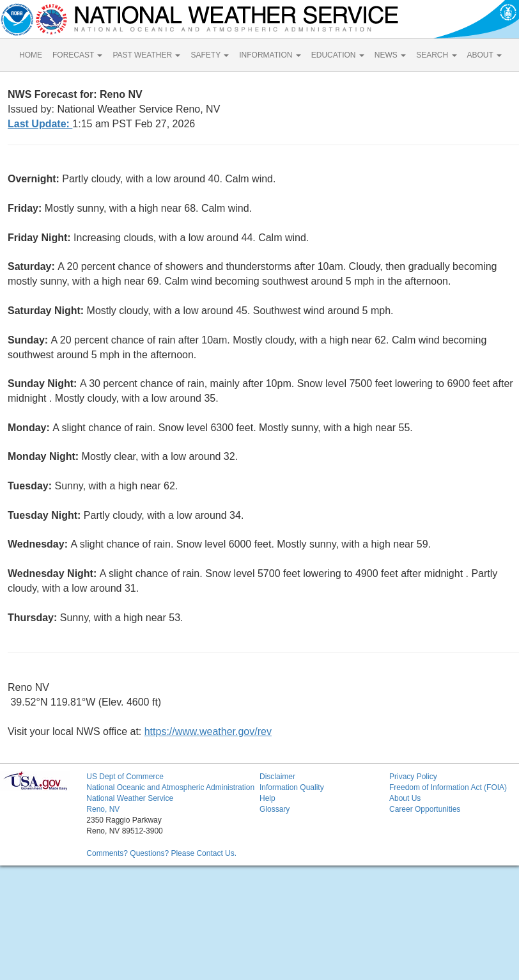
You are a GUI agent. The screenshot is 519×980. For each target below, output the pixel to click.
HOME (31, 55)
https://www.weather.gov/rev (208, 731)
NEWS (390, 55)
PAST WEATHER (146, 55)
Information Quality (292, 787)
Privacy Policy (413, 777)
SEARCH (436, 55)
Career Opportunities (425, 809)
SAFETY (210, 55)
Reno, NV (103, 809)
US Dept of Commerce (125, 777)
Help (267, 798)
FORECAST (77, 55)
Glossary (275, 809)
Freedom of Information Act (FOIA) (448, 787)
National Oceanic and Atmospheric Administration (170, 787)
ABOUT (484, 55)
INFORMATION (270, 55)
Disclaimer (277, 777)
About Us (405, 798)
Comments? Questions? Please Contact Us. (161, 853)
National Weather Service (130, 798)
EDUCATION (338, 55)
